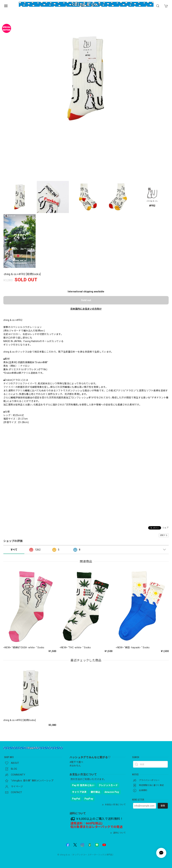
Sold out (86, 300)
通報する (164, 535)
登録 (163, 806)
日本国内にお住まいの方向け (86, 309)
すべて (14, 550)
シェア (166, 528)
